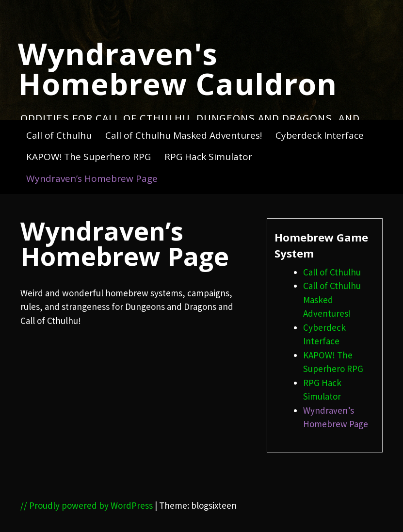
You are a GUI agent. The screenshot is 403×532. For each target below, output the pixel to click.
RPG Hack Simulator (208, 157)
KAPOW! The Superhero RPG (89, 157)
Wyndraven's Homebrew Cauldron (177, 68)
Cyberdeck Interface (320, 135)
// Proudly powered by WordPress (87, 505)
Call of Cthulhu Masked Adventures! (184, 135)
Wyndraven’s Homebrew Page (92, 178)
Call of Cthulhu (59, 135)
